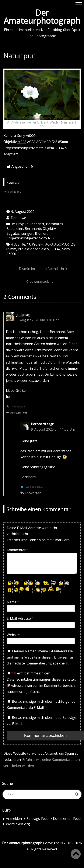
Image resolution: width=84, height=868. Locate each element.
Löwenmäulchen (43, 281)
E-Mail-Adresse (20, 618)
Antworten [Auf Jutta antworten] (18, 413)
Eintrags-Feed (38, 819)
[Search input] (40, 794)
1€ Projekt (20, 224)
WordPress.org (18, 824)
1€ (23, 244)
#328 (22, 142)
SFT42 (56, 249)
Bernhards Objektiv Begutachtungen (31, 231)
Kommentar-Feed (67, 819)
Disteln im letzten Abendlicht (42, 269)
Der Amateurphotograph (42, 17)
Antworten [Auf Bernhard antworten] (33, 493)
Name (13, 602)
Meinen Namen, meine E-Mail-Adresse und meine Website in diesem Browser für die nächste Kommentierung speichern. (40, 657)
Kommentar (18, 550)
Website (13, 635)
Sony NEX (47, 238)
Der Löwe (18, 218)
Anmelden (14, 819)
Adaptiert (37, 224)
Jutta (20, 315)
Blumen (41, 233)
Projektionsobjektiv (22, 238)
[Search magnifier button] (77, 794)
